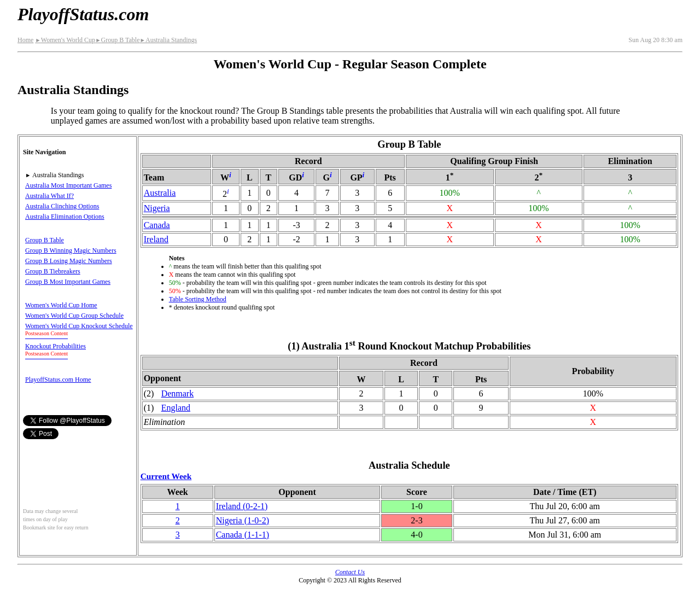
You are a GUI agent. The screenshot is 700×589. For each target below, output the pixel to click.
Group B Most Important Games (68, 282)
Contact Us (350, 572)
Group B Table (117, 40)
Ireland (156, 239)
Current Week (166, 476)
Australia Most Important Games (68, 185)
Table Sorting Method (198, 299)
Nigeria (157, 208)
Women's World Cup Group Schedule (74, 316)
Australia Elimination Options (65, 217)
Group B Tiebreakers (53, 271)
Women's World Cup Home (61, 305)
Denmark (178, 393)
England (176, 408)
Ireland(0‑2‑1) (242, 506)
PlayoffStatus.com (83, 14)
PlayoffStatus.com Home (58, 380)
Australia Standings (169, 40)
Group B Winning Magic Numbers (71, 250)
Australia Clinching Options (62, 206)
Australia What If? (49, 196)
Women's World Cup (65, 40)
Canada (157, 225)
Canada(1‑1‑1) (243, 535)
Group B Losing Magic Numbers (69, 261)
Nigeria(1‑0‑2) (243, 520)
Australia (160, 193)
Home (25, 40)
